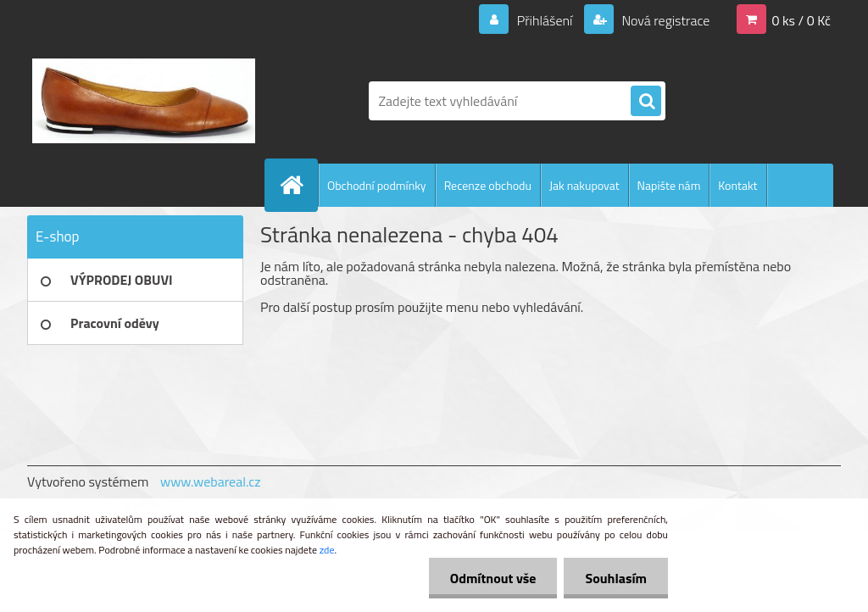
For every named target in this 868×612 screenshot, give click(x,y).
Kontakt (737, 185)
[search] (646, 102)
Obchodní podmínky (377, 185)
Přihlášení (545, 20)
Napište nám (669, 185)
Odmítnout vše (493, 578)
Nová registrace (665, 20)
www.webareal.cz (211, 481)
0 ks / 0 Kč (801, 20)
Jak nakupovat (584, 185)
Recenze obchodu (488, 185)
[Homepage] (298, 185)
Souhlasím (616, 578)
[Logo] (144, 101)
